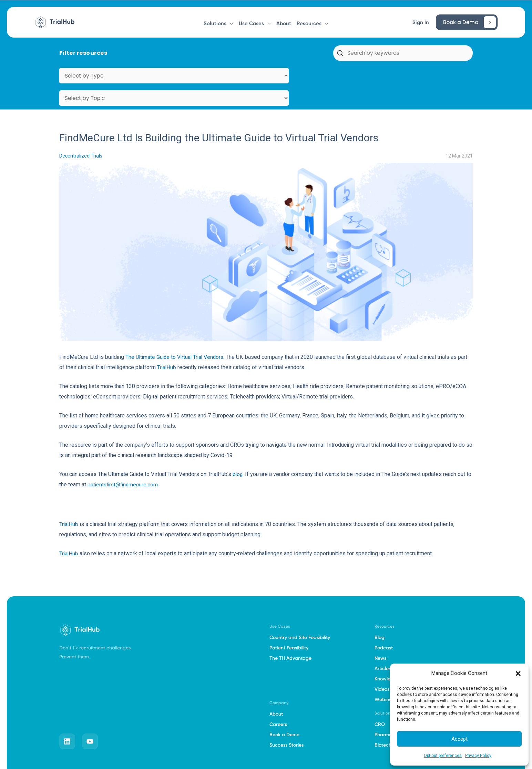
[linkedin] (67, 697)
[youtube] (90, 697)
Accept (459, 739)
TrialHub (167, 322)
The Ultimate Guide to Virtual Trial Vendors (176, 312)
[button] (518, 674)
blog (238, 429)
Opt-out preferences (443, 756)
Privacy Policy (478, 756)
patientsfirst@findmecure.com (124, 440)
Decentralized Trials (81, 111)
